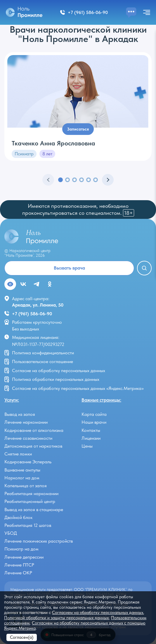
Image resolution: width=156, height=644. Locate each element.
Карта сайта (94, 414)
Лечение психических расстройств (39, 541)
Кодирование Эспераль (28, 462)
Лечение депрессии (24, 557)
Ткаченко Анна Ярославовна (53, 143)
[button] (60, 180)
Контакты (91, 430)
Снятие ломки (18, 454)
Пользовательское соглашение (43, 361)
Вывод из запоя (20, 414)
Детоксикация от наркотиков (33, 446)
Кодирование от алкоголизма (34, 430)
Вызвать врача (69, 268)
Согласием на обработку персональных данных (98, 613)
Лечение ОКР (18, 573)
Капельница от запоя (26, 486)
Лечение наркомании (26, 422)
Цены (87, 446)
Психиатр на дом (21, 549)
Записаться (78, 129)
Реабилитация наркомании (31, 493)
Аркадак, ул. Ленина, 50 (38, 305)
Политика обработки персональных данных (56, 379)
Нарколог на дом (22, 478)
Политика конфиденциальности (43, 353)
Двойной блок (18, 517)
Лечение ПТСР (19, 565)
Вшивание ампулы (22, 470)
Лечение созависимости (28, 438)
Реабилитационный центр (30, 501)
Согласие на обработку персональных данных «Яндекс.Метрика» (78, 388)
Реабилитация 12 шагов (28, 525)
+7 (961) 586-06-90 (32, 314)
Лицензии (91, 438)
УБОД (11, 533)
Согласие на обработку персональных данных (59, 371)
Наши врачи (94, 422)
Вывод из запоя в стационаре (34, 510)
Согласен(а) (22, 637)
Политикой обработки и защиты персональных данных (56, 618)
